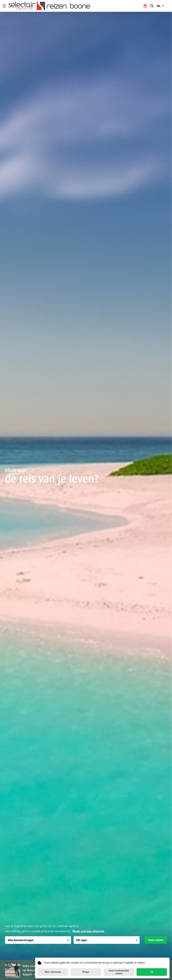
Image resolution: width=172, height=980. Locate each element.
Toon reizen (156, 940)
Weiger (86, 972)
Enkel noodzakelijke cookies (119, 972)
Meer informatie (53, 972)
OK (152, 972)
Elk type (81, 940)
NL (159, 6)
